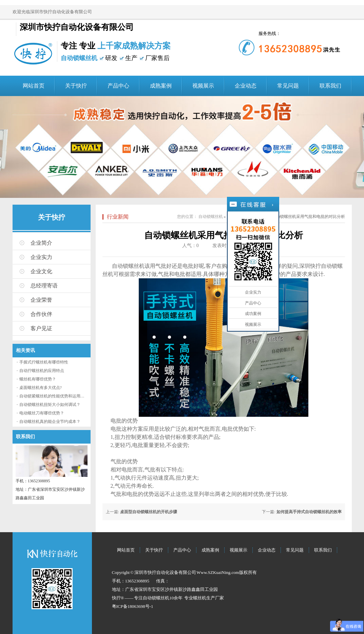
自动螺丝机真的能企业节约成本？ (50, 422)
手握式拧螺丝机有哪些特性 (44, 362)
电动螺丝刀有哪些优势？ (42, 413)
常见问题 (288, 86)
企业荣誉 (41, 300)
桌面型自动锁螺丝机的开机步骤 (149, 512)
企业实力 (41, 257)
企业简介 (41, 243)
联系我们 (330, 86)
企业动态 (246, 86)
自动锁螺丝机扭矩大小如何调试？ (50, 405)
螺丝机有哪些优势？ (38, 379)
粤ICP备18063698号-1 (133, 606)
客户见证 (41, 328)
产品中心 (118, 86)
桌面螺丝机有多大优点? (41, 388)
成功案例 (253, 314)
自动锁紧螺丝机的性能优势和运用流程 (54, 396)
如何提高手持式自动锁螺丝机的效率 (309, 512)
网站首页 (34, 86)
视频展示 (203, 86)
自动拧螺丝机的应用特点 (42, 371)
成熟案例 (161, 86)
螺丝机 (200, 598)
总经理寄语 (44, 286)
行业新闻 (118, 217)
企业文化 (41, 271)
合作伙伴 (41, 314)
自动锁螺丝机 (211, 217)
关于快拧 (76, 86)
